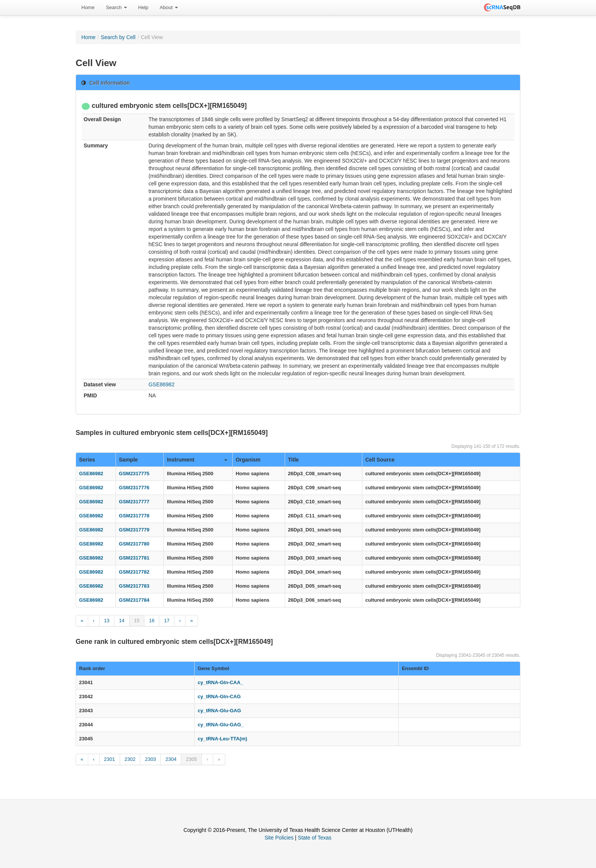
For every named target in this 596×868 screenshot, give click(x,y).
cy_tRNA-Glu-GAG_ (221, 725)
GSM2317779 (134, 530)
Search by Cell (118, 37)
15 (137, 621)
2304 (171, 759)
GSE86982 (162, 384)
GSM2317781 (134, 558)
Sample (128, 460)
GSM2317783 (134, 586)
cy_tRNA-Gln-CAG (219, 696)
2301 (110, 759)
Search (117, 7)
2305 (191, 759)
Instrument (197, 460)
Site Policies (279, 838)
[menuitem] (88, 8)
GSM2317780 (134, 544)
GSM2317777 (134, 502)
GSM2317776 (134, 488)
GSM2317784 (134, 600)
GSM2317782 (134, 572)
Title (294, 460)
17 (166, 621)
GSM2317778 (134, 516)
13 (107, 621)
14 (122, 621)
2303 (150, 759)
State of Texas (315, 838)
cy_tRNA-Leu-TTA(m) (222, 739)
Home (88, 7)
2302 (130, 759)
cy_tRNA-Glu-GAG (219, 711)
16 (152, 621)
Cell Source (380, 460)
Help (143, 7)
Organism (248, 460)
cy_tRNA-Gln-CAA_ (220, 682)
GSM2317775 (134, 474)
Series (87, 460)
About (169, 7)
